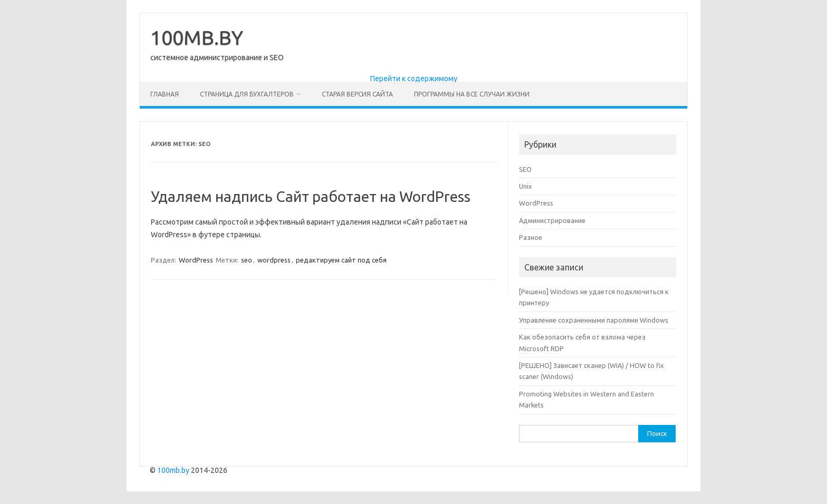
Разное (531, 237)
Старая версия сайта (357, 94)
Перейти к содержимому (414, 79)
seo (247, 260)
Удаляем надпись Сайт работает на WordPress (311, 196)
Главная (165, 94)
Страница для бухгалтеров (247, 94)
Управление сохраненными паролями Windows (594, 320)
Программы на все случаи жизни (472, 94)
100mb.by (173, 470)
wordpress (274, 260)
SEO (525, 169)
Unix (526, 186)
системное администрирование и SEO (217, 57)
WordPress (196, 260)
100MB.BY (197, 37)
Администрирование (552, 220)
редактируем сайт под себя (341, 260)
